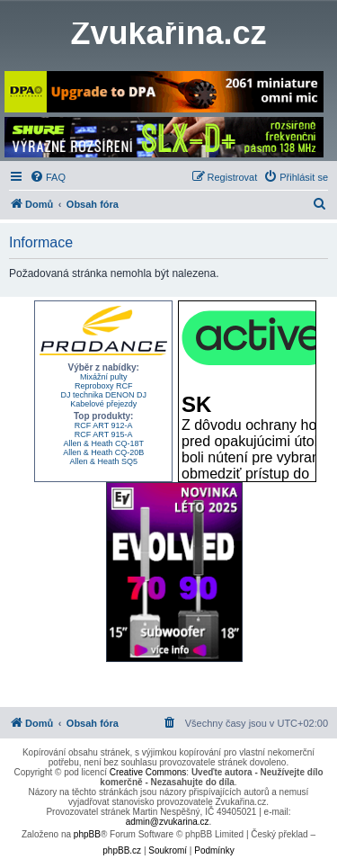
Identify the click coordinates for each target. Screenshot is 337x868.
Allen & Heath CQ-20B (103, 452)
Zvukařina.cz (168, 33)
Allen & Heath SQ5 (103, 461)
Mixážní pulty (104, 377)
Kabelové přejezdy (103, 404)
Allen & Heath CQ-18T (103, 443)
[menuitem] (48, 177)
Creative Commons (148, 772)
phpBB (87, 834)
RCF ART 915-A (104, 434)
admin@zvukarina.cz (168, 822)
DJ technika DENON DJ (103, 395)
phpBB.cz (122, 850)
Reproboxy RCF (104, 386)
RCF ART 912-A (104, 425)
